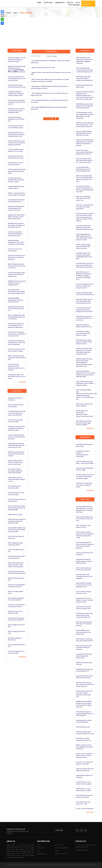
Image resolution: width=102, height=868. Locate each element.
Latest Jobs (48, 2)
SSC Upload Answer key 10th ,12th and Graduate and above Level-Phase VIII (17, 413)
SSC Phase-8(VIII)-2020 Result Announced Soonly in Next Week (17, 171)
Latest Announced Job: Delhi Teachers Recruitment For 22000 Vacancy (17, 274)
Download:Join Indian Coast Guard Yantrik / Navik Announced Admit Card (84, 615)
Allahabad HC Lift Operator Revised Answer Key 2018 (16, 619)
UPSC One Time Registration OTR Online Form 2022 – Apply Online (85, 207)
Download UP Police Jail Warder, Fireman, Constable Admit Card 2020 (85, 600)
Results (70, 2)
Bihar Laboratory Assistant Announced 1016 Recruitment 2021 (17, 358)
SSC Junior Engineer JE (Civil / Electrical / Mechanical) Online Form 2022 (85, 286)
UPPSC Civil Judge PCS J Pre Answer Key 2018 (16, 652)
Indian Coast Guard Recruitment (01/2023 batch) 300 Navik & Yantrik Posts (85, 152)
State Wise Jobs (74, 5)
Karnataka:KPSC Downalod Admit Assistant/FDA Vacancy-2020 (84, 656)
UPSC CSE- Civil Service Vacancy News (15, 250)
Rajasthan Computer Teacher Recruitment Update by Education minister (17, 60)
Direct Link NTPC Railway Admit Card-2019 (84, 593)
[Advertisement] (51, 32)
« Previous (48, 119)
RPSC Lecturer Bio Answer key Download (16, 406)
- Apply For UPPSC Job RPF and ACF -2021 (43, 67)
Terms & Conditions (61, 854)
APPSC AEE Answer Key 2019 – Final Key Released (17, 557)
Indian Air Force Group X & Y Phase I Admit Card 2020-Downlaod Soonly (85, 755)
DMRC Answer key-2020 (15, 515)
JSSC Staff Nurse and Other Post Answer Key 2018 (16, 599)
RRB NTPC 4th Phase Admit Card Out (84, 664)
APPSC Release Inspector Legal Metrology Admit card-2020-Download (85, 714)
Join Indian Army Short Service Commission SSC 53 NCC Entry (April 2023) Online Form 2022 (85, 189)
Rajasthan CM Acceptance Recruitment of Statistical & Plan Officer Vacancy (16, 225)
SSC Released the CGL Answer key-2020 (15, 487)
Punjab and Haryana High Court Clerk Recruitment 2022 (85, 294)
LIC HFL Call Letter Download (85, 809)
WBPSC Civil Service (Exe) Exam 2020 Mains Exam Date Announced (84, 747)
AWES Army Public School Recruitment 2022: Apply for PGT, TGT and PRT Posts (84, 161)
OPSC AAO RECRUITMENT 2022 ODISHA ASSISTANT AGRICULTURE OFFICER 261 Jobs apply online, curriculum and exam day (85, 395)
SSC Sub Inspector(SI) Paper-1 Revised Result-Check (17, 201)
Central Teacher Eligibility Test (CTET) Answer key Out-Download (17, 437)
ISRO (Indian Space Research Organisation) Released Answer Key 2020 (17, 521)
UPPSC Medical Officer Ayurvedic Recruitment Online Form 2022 (83, 333)
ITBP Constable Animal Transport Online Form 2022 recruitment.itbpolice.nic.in (84, 70)
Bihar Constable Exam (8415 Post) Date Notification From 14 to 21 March (17, 317)
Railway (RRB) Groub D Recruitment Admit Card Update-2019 (83, 632)
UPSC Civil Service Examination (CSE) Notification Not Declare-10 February (16, 367)
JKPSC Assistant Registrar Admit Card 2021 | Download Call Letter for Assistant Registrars (85, 545)
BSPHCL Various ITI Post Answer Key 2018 (15, 612)
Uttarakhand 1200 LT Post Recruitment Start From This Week (17, 377)
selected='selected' (58, 56)
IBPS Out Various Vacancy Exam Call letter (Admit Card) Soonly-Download (85, 684)
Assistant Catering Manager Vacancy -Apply (85, 469)
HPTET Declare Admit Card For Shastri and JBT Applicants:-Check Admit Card (84, 694)
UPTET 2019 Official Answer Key (16, 551)
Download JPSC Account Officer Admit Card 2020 (83, 790)
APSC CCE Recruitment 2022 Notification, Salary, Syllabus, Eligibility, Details (85, 383)
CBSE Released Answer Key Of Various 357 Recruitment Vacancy (16, 454)
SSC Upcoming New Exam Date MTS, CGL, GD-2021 (16, 150)
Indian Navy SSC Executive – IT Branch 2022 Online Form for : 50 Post (85, 318)
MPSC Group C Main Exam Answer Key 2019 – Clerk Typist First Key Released (16, 565)
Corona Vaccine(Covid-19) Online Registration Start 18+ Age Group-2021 (17, 78)
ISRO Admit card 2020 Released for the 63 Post (83, 739)
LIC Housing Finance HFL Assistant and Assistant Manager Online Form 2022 (84, 310)
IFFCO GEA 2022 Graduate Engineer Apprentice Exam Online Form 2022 (84, 342)
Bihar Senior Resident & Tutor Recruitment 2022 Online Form (83, 198)
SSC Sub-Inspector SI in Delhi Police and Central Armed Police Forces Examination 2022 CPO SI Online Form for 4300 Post (85, 217)
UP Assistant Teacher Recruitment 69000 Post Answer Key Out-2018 (15, 471)
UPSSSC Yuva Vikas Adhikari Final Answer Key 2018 (17, 586)
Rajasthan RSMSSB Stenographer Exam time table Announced (16, 300)
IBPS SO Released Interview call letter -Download (84, 796)
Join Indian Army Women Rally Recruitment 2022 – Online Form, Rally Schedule (85, 228)
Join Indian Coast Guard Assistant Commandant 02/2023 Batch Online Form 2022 (84, 256)
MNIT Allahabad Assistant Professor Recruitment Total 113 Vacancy (17, 266)
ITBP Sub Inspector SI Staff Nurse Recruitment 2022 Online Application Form (84, 301)
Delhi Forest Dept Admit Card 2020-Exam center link (85, 770)
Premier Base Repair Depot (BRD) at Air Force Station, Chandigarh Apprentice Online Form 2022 (84, 351)
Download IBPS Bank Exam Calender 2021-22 (16, 187)
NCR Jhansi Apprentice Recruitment (15, 639)
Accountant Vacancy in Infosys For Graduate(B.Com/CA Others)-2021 (83, 454)
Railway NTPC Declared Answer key (15, 399)
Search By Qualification (62, 848)
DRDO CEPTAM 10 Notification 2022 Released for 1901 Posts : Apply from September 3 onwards (85, 143)
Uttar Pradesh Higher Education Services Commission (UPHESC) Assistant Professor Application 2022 (85, 374)
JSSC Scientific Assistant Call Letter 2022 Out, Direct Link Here (85, 519)
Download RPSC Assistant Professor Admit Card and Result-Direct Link (84, 585)
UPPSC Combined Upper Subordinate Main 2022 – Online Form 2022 (84, 246)
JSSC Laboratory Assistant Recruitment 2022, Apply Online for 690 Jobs (84, 423)
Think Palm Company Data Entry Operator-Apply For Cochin (84, 485)
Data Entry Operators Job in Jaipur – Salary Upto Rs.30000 (85, 462)
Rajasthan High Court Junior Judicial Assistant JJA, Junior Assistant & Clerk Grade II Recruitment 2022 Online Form (84, 363)
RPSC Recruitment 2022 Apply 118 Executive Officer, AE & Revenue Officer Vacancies (85, 125)
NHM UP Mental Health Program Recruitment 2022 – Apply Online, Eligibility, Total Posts (85, 60)
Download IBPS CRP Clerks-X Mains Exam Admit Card (85, 677)
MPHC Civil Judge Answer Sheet (16, 592)
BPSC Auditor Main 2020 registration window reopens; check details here (84, 78)
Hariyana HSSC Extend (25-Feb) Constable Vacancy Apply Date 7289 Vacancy (16, 325)
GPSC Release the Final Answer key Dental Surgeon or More (16, 479)
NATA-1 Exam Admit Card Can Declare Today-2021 (84, 569)
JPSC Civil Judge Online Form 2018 (17, 646)
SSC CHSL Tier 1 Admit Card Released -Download (84, 763)
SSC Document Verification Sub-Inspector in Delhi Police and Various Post (17, 334)
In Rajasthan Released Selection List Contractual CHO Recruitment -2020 (16, 94)
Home (39, 2)
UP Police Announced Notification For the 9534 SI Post (16, 119)
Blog (78, 2)
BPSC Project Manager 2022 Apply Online (84, 86)
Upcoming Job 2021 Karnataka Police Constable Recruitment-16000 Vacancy (16, 291)
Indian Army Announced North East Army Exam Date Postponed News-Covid (16, 134)
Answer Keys (60, 2)
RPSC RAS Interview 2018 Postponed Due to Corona (16, 157)
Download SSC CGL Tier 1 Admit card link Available (84, 783)
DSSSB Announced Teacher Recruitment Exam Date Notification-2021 (16, 111)
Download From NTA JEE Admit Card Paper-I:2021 (83, 608)
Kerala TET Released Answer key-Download (17, 500)
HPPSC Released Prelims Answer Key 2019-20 (15, 544)
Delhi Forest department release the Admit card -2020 (85, 733)
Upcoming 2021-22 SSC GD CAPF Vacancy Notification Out (16, 308)
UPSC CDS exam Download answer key (16, 537)
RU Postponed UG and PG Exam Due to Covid (16, 164)
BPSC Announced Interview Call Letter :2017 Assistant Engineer (84, 624)
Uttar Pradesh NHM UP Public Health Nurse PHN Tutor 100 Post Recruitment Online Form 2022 (84, 237)
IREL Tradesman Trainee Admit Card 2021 (84, 526)
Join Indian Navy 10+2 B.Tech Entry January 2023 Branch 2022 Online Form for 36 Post (85, 265)
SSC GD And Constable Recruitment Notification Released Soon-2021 (16, 234)
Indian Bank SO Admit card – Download (85, 776)
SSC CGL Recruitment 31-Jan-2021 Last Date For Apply (17, 350)
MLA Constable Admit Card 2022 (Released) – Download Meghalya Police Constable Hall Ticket (85, 509)
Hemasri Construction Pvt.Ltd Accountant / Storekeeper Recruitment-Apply (85, 477)
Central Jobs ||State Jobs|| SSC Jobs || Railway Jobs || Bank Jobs (73, 865)
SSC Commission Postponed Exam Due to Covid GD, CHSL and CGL (17, 102)
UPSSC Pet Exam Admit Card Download (85, 554)
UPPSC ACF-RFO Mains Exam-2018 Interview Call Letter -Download (17, 257)
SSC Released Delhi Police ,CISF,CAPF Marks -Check (16, 127)
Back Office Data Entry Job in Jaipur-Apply (85, 445)
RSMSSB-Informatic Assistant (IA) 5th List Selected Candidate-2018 (17, 283)
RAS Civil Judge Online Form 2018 (17, 632)
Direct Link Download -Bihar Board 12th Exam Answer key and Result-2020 (17, 508)
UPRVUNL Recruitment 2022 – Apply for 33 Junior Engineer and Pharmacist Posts (85, 106)
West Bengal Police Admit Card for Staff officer (84, 721)
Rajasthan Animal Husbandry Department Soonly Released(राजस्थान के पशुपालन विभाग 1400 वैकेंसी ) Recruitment (17, 69)
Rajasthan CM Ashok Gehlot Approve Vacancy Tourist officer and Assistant (16, 217)
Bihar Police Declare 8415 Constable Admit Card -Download (84, 647)
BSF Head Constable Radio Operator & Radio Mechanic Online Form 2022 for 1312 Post (85, 179)
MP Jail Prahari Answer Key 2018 (16, 579)
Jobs (15, 13)
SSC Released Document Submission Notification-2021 (17, 86)
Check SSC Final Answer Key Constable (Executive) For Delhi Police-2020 (16, 428)
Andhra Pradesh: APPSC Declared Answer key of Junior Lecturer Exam (15, 462)
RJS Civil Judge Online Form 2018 (16, 626)
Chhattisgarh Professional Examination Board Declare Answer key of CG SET (16, 445)
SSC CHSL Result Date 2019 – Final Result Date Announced (17, 572)
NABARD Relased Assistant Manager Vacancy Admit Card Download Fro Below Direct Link (84, 704)
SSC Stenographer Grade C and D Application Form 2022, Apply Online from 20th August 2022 (85, 115)
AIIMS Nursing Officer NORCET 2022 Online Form (84, 326)
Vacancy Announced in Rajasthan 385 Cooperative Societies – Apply (16, 180)
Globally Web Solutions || (42, 865)
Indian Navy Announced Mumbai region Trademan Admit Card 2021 (84, 561)
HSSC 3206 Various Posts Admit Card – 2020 (83, 803)
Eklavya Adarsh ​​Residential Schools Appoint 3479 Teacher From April (16, 208)
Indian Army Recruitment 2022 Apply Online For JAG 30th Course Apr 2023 (84, 133)
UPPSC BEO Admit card (83, 727)
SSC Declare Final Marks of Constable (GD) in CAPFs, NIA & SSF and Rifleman (17, 343)
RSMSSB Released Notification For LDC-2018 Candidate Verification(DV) (16, 242)
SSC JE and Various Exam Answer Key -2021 (15, 421)
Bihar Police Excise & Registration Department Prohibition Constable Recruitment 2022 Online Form (84, 276)
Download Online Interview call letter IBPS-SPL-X (84, 670)
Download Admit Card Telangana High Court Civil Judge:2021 (84, 576)
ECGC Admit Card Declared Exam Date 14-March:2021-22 (85, 640)
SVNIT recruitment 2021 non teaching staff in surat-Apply (17, 194)
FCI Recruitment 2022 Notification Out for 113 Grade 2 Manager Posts (83, 169)
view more (22, 382)
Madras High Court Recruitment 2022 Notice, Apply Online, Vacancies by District (85, 413)
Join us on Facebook (86, 4)
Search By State (36, 56)
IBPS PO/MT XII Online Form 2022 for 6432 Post (84, 405)
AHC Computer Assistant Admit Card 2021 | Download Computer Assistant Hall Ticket (85, 535)
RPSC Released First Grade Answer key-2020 (16, 494)
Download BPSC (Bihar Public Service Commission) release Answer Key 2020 (17, 530)
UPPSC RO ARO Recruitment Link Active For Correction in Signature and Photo (17, 143)
